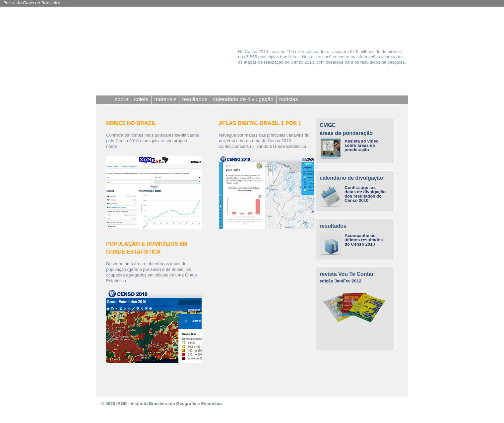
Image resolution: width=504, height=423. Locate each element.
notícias (289, 99)
